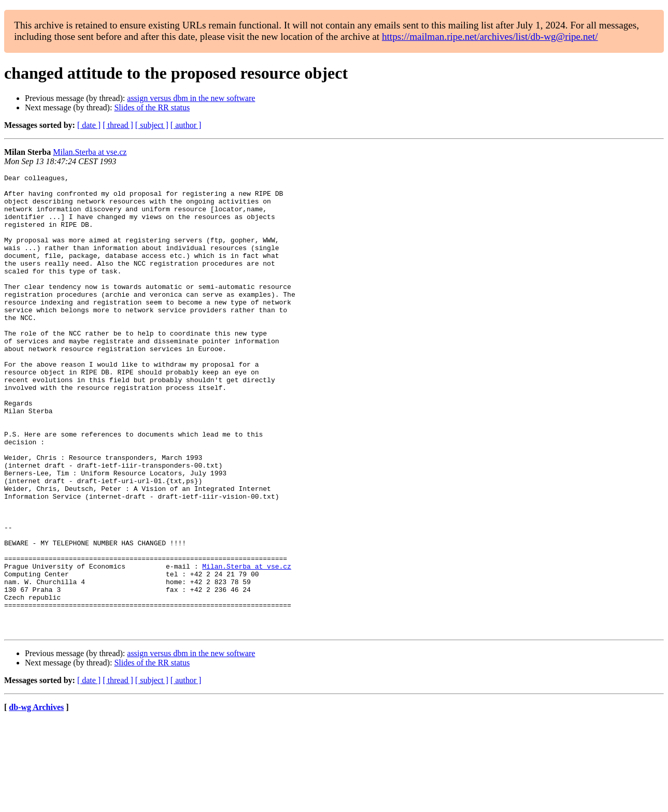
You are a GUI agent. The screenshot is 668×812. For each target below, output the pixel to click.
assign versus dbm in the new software (191, 98)
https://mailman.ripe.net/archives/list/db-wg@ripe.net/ (490, 37)
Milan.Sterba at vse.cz (90, 152)
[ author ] (186, 125)
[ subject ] (152, 125)
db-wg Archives (36, 799)
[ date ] (89, 125)
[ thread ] (118, 125)
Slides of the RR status (152, 107)
